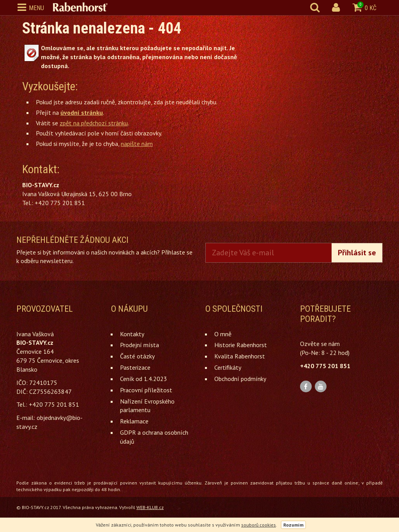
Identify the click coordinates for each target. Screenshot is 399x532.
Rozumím (293, 525)
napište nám (137, 144)
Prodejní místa (139, 345)
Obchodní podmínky (240, 379)
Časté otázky (137, 356)
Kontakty (132, 334)
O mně (223, 334)
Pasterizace (135, 367)
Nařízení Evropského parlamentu (147, 406)
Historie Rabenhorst (241, 345)
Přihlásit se (357, 253)
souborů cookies (259, 525)
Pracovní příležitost (146, 390)
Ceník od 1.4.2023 (144, 379)
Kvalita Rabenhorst (240, 356)
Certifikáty (228, 367)
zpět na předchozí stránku (94, 123)
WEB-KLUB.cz (150, 507)
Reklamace (134, 421)
